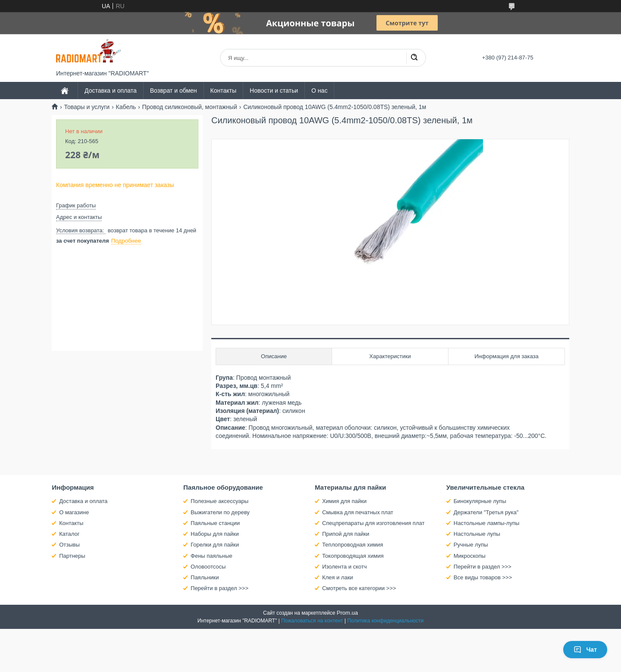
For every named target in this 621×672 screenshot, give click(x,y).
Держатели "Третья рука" (486, 512)
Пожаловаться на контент (312, 621)
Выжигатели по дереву (220, 512)
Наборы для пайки (215, 534)
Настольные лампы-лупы (487, 523)
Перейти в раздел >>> (220, 588)
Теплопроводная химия (353, 545)
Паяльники (205, 577)
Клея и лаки (338, 577)
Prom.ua (347, 613)
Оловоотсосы (208, 567)
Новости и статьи (274, 91)
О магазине (74, 512)
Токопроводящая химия (353, 556)
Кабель (126, 107)
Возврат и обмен (174, 91)
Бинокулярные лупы (480, 501)
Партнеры (72, 556)
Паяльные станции (215, 523)
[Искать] (414, 58)
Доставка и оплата (111, 91)
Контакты (223, 91)
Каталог (69, 534)
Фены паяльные (212, 556)
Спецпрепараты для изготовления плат (373, 523)
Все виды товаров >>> (483, 577)
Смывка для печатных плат (358, 512)
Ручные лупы (471, 545)
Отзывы (69, 545)
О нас (319, 91)
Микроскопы (470, 556)
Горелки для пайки (215, 545)
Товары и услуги (87, 107)
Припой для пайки (346, 534)
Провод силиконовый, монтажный (190, 107)
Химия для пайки (344, 501)
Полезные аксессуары (220, 501)
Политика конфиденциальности (385, 621)
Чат (585, 650)
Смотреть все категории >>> (359, 588)
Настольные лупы (477, 534)
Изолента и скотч (345, 567)
